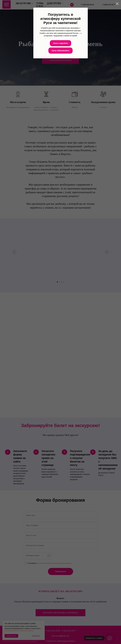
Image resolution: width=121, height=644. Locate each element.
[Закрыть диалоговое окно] (117, 4)
